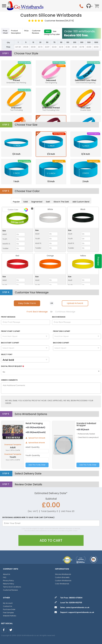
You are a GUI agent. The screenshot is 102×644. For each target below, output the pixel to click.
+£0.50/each (83, 429)
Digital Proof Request (13, 366)
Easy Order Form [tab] (27, 303)
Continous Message (65, 312)
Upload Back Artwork (35, 443)
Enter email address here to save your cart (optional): (29, 517)
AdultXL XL (6, 244)
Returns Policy (9, 584)
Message (8, 317)
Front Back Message (37, 312)
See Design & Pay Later (52, 32)
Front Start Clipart (11, 331)
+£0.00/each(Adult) (35, 427)
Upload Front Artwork (35, 438)
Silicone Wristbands (63, 574)
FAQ (5, 577)
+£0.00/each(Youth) (36, 432)
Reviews (36, 32)
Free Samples (8, 613)
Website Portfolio (10, 616)
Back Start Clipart (10, 343)
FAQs (26, 31)
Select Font (7, 354)
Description (16, 32)
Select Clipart (26, 348)
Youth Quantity (33, 455)
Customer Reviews (59, 21)
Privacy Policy (8, 581)
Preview (98, 261)
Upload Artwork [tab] (75, 303)
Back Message (59, 317)
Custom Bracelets (62, 577)
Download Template (13, 445)
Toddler (5, 248)
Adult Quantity (33, 447)
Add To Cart (51, 540)
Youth (5, 239)
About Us (7, 574)
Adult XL (38, 243)
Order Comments (9, 380)
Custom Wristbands (63, 581)
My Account (8, 603)
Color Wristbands (62, 584)
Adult (5, 234)
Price (5, 32)
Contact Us (8, 606)
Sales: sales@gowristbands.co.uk (71, 608)
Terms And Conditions (12, 587)
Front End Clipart (62, 331)
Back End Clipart (61, 343)
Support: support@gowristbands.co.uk (74, 612)
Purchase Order (9, 609)
